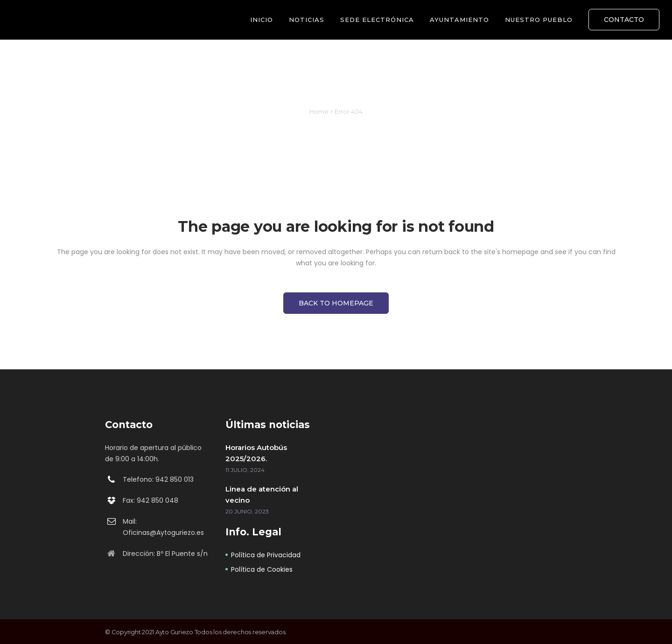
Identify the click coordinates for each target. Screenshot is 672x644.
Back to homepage (336, 303)
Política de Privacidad (266, 555)
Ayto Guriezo (174, 632)
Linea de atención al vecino (262, 495)
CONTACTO (624, 20)
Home (319, 111)
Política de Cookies (262, 569)
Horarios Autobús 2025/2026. (256, 453)
